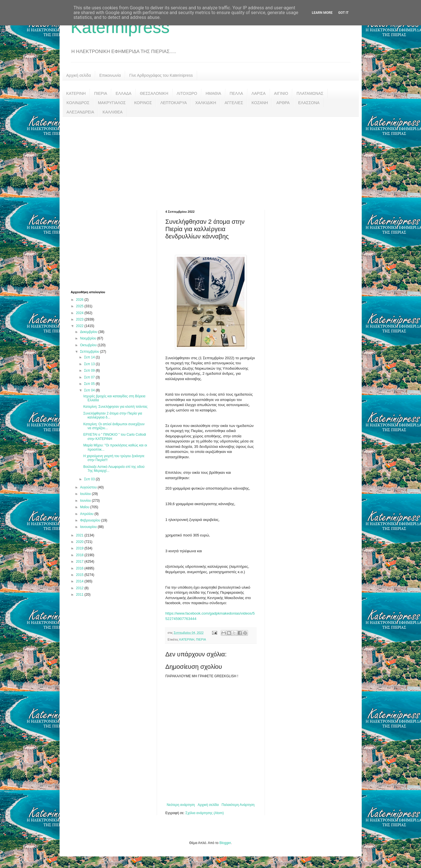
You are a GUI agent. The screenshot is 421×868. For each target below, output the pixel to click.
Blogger (225, 843)
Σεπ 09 (90, 371)
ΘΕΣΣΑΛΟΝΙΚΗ (154, 93)
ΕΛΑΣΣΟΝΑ (309, 103)
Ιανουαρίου (89, 527)
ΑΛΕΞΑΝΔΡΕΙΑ (80, 112)
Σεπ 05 (90, 384)
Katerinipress (120, 27)
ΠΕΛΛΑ (236, 93)
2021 (80, 535)
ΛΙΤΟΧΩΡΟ (187, 93)
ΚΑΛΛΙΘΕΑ (113, 112)
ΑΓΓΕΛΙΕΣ (234, 103)
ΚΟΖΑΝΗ (260, 103)
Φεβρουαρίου (90, 520)
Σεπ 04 (90, 390)
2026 (80, 300)
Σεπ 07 (90, 377)
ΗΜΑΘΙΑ (213, 93)
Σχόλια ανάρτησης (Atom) (204, 813)
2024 (80, 313)
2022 (80, 326)
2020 (80, 542)
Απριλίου (87, 514)
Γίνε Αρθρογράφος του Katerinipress (161, 75)
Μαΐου (85, 507)
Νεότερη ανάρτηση (181, 805)
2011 (80, 595)
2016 (80, 568)
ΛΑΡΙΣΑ (259, 93)
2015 (80, 575)
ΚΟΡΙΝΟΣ (143, 103)
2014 (80, 581)
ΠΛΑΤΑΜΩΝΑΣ (310, 93)
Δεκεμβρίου (89, 332)
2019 (80, 548)
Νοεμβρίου (89, 338)
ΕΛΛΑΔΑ (123, 93)
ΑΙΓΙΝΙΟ (281, 93)
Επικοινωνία (110, 75)
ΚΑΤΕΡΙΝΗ (76, 93)
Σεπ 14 (90, 357)
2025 (80, 306)
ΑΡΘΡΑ (283, 103)
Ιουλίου (86, 494)
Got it (343, 13)
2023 (80, 319)
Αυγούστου (89, 487)
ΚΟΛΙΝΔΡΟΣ (78, 103)
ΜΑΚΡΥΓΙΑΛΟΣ (112, 103)
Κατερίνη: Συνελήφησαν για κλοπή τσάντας (115, 407)
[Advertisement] (211, 159)
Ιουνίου (86, 501)
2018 (80, 555)
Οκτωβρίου (89, 345)
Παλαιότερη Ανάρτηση (238, 805)
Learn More (322, 13)
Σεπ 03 (90, 479)
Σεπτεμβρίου (90, 352)
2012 (80, 588)
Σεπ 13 (90, 364)
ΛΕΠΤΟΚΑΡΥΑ (174, 103)
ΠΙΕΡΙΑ (101, 93)
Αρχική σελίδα (79, 75)
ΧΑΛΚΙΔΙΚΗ (206, 103)
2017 (80, 562)
